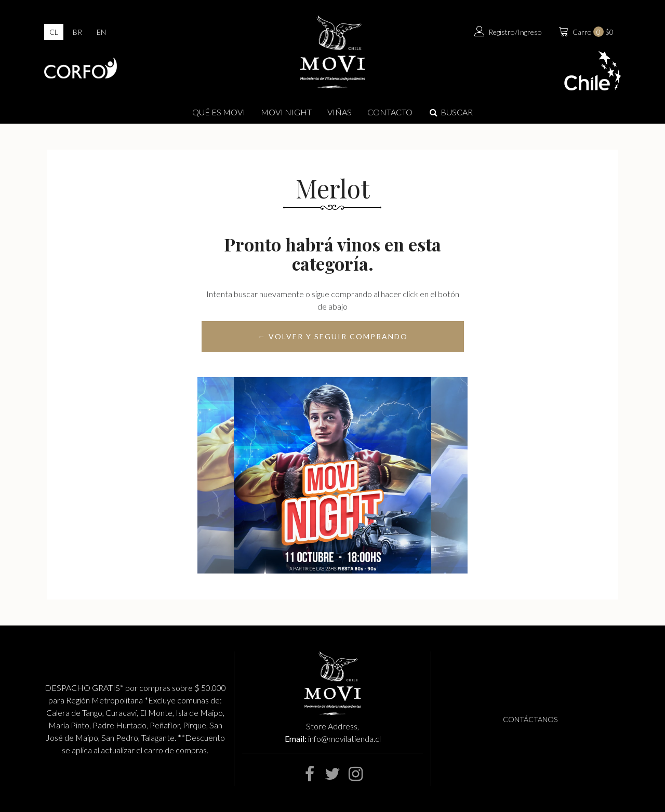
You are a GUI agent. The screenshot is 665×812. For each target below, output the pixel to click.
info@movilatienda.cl (344, 738)
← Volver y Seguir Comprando (333, 336)
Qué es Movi (219, 112)
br (77, 32)
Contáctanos (530, 719)
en (101, 32)
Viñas (340, 112)
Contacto (390, 112)
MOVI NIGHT (286, 112)
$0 (585, 31)
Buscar (450, 112)
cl (54, 32)
